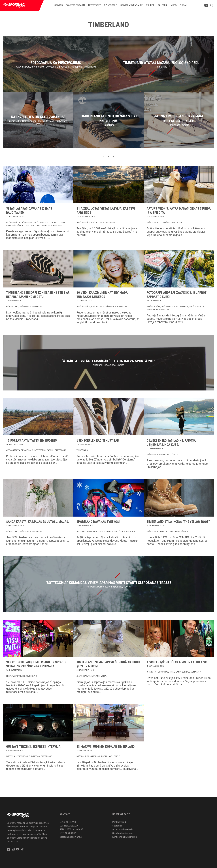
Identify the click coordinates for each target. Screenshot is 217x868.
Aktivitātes (94, 5)
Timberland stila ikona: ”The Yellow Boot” (178, 522)
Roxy (9, 225)
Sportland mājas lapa (123, 833)
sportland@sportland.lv (71, 837)
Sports (59, 5)
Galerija (163, 5)
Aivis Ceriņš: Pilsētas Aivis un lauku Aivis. (178, 662)
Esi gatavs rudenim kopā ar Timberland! (106, 747)
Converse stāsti (75, 5)
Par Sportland (119, 822)
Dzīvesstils (111, 5)
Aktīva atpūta (13, 222)
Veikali (104, 676)
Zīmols (175, 454)
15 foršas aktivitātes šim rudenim (32, 441)
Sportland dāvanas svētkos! (98, 522)
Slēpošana (18, 225)
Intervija (151, 672)
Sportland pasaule (132, 5)
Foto (176, 307)
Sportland (29, 225)
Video (174, 5)
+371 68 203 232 (68, 833)
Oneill (64, 222)
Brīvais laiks (27, 222)
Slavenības (82, 676)
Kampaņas (95, 756)
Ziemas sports (55, 225)
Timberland (41, 225)
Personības (164, 222)
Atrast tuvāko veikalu (123, 829)
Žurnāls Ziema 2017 (128, 531)
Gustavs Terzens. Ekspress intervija (33, 747)
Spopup (10, 676)
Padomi (50, 450)
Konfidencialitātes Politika (125, 837)
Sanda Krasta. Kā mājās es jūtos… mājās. (37, 522)
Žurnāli (184, 5)
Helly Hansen (53, 222)
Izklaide (150, 5)
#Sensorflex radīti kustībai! (98, 441)
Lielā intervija (197, 307)
